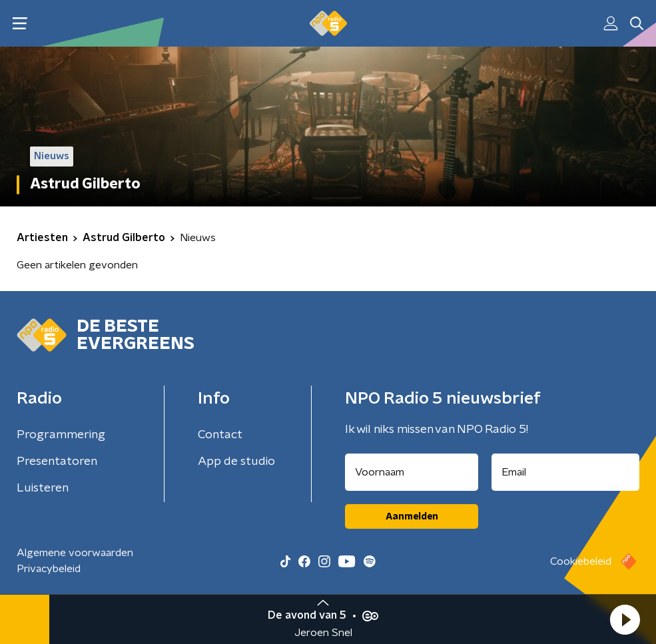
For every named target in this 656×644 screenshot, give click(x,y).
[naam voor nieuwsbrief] (412, 472)
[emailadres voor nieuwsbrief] (565, 472)
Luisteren (43, 488)
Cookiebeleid (581, 561)
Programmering (61, 435)
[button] (625, 619)
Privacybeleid (49, 569)
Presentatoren (57, 462)
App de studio (236, 462)
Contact (220, 435)
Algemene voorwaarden (75, 553)
